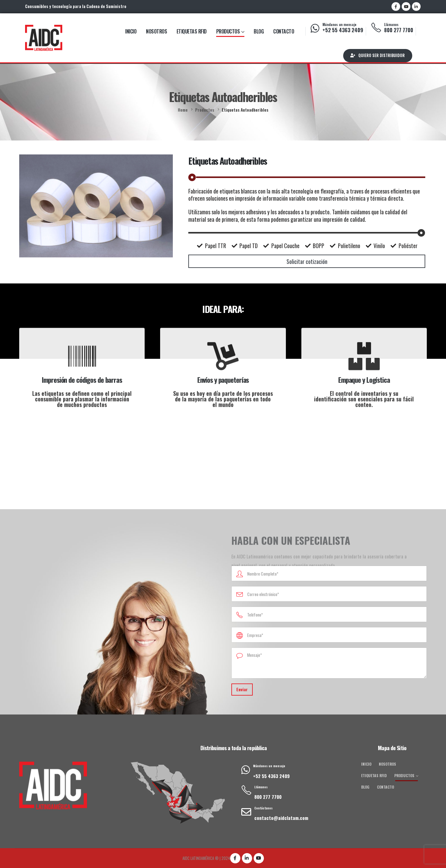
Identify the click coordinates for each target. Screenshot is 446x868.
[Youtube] (406, 7)
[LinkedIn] (416, 7)
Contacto (284, 31)
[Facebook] (396, 7)
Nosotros (156, 31)
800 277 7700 (399, 30)
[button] (378, 56)
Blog (259, 31)
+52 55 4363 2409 (343, 30)
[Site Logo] (44, 38)
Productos (228, 31)
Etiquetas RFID (192, 31)
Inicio (131, 31)
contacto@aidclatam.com (281, 818)
